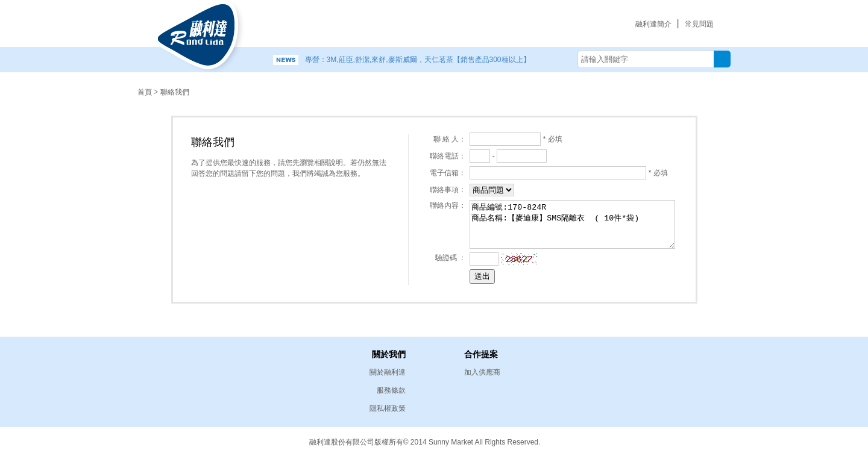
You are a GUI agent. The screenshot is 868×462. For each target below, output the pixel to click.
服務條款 (391, 390)
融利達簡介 (653, 24)
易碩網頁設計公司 (669, 441)
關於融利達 (388, 372)
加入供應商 (482, 372)
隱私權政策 (388, 408)
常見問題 (699, 24)
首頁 (145, 92)
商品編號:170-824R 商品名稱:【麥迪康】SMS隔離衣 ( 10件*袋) (577, 224)
